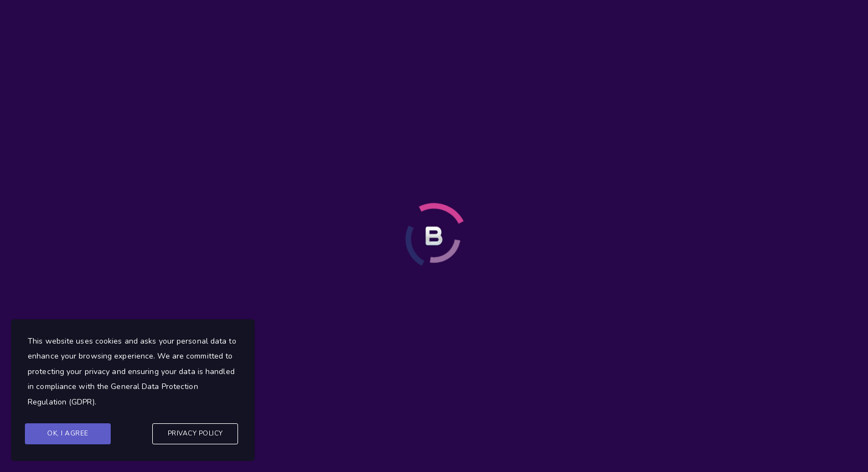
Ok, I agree (68, 433)
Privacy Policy (195, 433)
